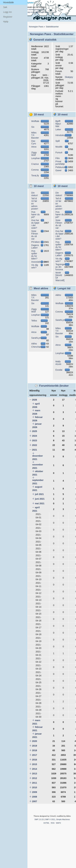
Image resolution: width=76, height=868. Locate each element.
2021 (35, 450)
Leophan (36, 158)
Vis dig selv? (35, 266)
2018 (35, 750)
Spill (57, 141)
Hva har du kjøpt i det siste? (35, 224)
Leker (58, 129)
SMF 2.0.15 (39, 819)
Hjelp (6, 22)
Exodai (59, 370)
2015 (35, 764)
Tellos (34, 321)
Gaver (58, 170)
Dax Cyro (34, 142)
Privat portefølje (60, 163)
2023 (35, 440)
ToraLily (35, 175)
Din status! (35, 194)
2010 (35, 787)
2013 (35, 774)
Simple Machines (63, 819)
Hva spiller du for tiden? (34, 255)
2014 (35, 769)
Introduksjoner (63, 135)
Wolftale (35, 121)
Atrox (34, 147)
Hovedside (8, 2)
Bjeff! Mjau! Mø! (58, 124)
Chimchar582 (38, 347)
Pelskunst (60, 167)
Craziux (35, 164)
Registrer (8, 17)
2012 (35, 778)
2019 (35, 746)
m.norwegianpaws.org (36, 10)
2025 (35, 431)
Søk (5, 7)
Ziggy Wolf (34, 154)
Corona (35, 170)
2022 (35, 445)
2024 (35, 436)
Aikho (34, 344)
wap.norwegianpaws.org (37, 12)
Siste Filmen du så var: (35, 235)
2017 (35, 755)
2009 (35, 792)
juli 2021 (39, 494)
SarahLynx (37, 338)
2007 (35, 801)
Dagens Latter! (35, 246)
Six (33, 127)
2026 (35, 400)
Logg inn (8, 12)
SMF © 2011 (50, 819)
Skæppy (69, 77)
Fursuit (59, 152)
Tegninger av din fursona (60, 267)
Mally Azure (58, 363)
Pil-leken (36, 242)
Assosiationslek (39, 262)
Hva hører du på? (36, 214)
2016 (35, 760)
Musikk (59, 147)
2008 (35, 797)
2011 (35, 783)
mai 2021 (40, 503)
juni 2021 (40, 499)
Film (57, 158)
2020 (35, 741)
